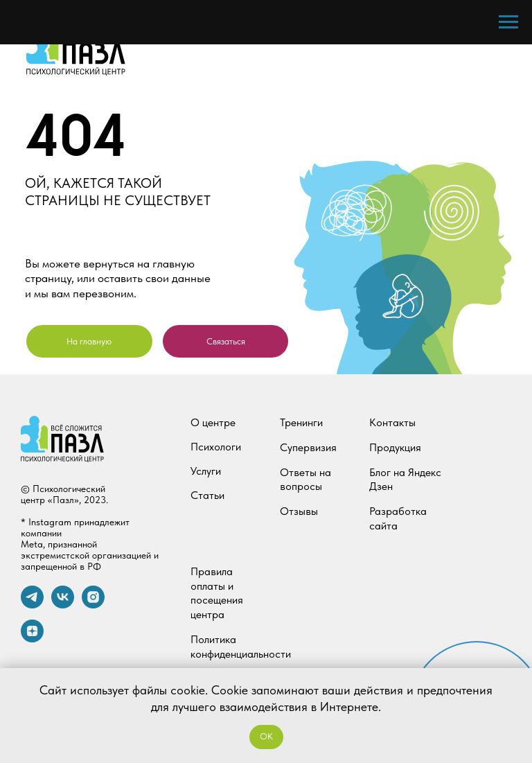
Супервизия (308, 447)
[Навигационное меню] (508, 22)
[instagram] (93, 605)
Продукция (395, 447)
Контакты (392, 422)
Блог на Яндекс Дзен (405, 480)
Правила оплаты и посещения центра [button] (217, 593)
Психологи (216, 447)
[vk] (63, 605)
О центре (213, 422)
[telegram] (32, 605)
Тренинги (301, 422)
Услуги (206, 471)
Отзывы (299, 511)
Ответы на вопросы (305, 480)
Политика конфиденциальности (241, 647)
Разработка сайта (398, 518)
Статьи (207, 495)
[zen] (32, 639)
